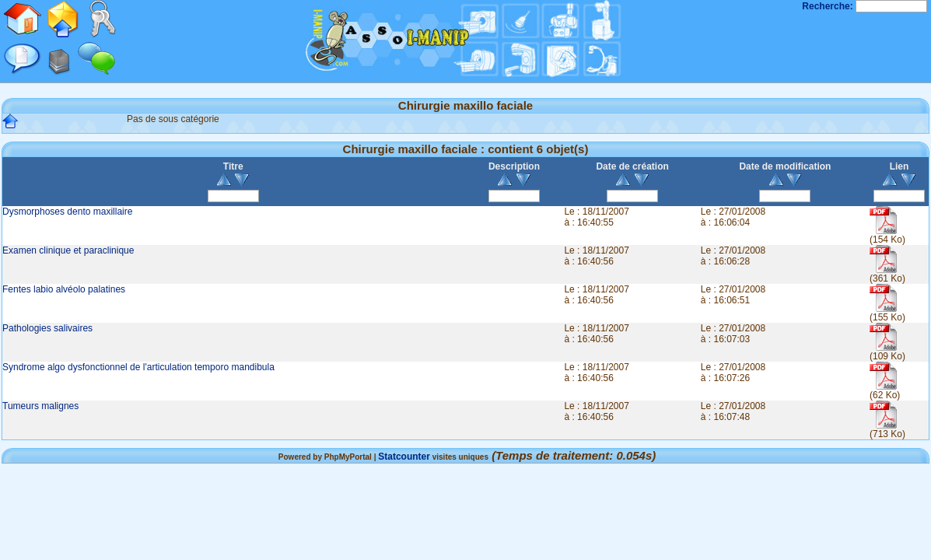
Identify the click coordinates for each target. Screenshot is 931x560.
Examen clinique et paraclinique (68, 250)
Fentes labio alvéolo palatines (64, 289)
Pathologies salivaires (47, 328)
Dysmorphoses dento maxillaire (67, 212)
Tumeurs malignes (40, 406)
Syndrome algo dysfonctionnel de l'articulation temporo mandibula (138, 367)
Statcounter (404, 457)
